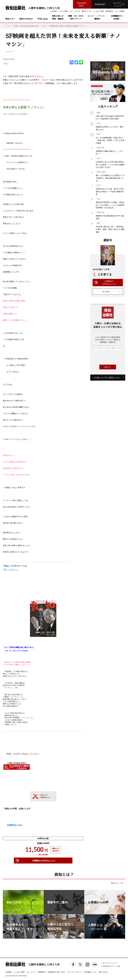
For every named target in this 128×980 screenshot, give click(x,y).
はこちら (18, 825)
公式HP (10, 825)
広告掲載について (90, 972)
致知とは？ (10, 19)
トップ (8, 26)
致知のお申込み (26, 19)
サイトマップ (31, 972)
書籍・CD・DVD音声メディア (76, 17)
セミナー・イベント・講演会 (97, 17)
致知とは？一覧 (117, 883)
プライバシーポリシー (74, 972)
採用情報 (42, 972)
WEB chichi (42, 19)
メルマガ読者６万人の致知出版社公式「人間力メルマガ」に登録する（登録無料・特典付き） (108, 340)
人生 (5, 63)
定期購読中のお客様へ (117, 17)
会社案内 (9, 972)
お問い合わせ (103, 972)
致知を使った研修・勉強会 (58, 17)
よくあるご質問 (19, 972)
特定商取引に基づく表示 (56, 972)
